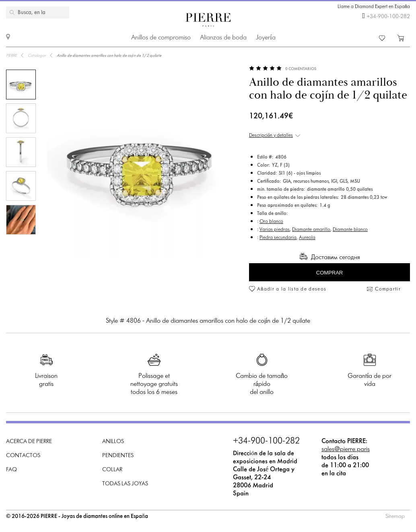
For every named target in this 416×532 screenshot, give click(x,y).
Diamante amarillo (311, 230)
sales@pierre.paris (346, 449)
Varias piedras (275, 230)
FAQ (11, 470)
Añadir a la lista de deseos (292, 289)
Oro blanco (271, 222)
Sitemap (395, 517)
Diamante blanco (350, 230)
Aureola (307, 238)
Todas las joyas (125, 484)
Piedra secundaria (278, 238)
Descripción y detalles (271, 136)
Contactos (23, 456)
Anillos (113, 442)
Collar (112, 470)
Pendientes (118, 456)
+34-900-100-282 (388, 17)
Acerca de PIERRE (29, 442)
